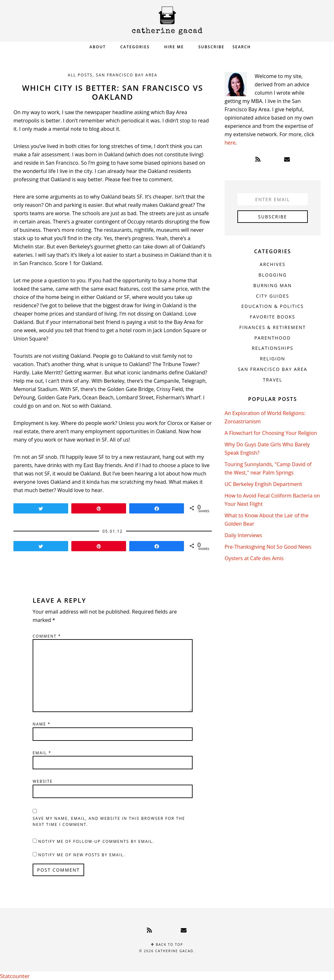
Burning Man (273, 285)
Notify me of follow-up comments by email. (96, 841)
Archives (273, 264)
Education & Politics (273, 306)
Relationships (273, 348)
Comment (47, 636)
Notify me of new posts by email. (82, 855)
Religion (272, 359)
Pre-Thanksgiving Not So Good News (268, 547)
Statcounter (14, 976)
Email (42, 753)
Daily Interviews (243, 535)
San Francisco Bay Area (127, 75)
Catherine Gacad (167, 21)
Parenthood (273, 338)
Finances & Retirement (273, 327)
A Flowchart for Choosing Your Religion (271, 433)
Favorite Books (273, 317)
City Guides (273, 296)
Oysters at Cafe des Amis (254, 558)
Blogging (273, 275)
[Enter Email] (273, 199)
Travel (273, 380)
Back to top (167, 945)
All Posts (80, 75)
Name (42, 724)
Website (43, 781)
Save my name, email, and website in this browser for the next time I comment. (109, 822)
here (230, 143)
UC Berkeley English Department (263, 484)
